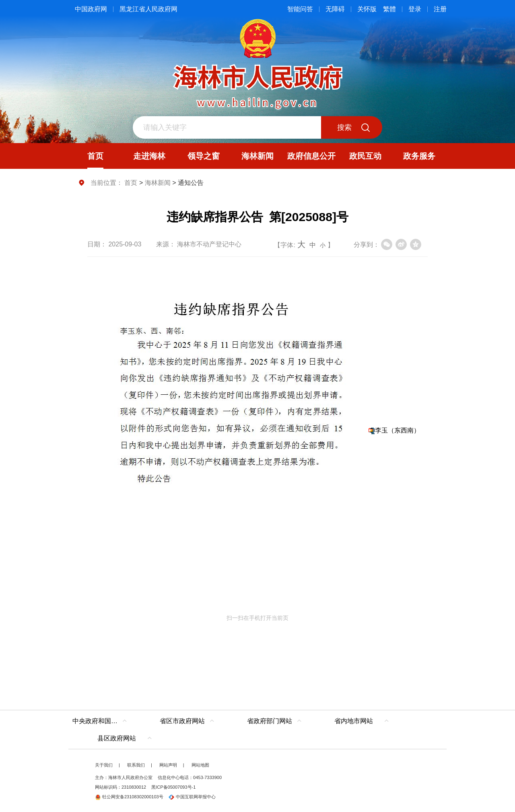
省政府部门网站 (270, 721)
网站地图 (200, 765)
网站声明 (168, 765)
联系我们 (136, 765)
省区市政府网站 (182, 721)
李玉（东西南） (398, 430)
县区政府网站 (117, 738)
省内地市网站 (354, 721)
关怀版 (367, 9)
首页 (131, 183)
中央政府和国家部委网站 (102, 721)
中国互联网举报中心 (192, 797)
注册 (440, 9)
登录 (415, 9)
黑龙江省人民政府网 (148, 9)
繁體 (389, 9)
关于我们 (104, 765)
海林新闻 (158, 183)
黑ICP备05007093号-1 (173, 787)
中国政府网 (91, 9)
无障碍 (335, 9)
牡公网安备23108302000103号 (129, 797)
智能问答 (300, 9)
